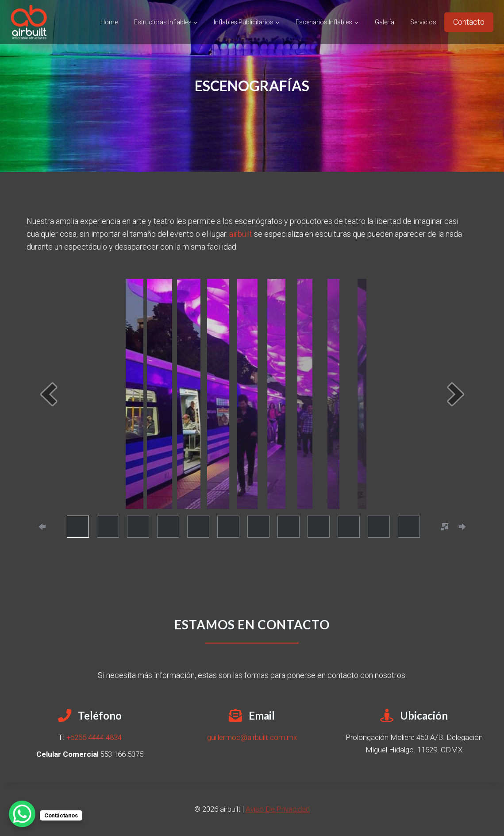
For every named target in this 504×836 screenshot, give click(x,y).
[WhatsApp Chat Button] (22, 814)
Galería (385, 22)
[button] (49, 394)
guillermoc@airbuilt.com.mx (252, 737)
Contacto (469, 22)
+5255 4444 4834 (94, 737)
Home (109, 22)
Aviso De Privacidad (278, 809)
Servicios (423, 22)
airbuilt (241, 234)
